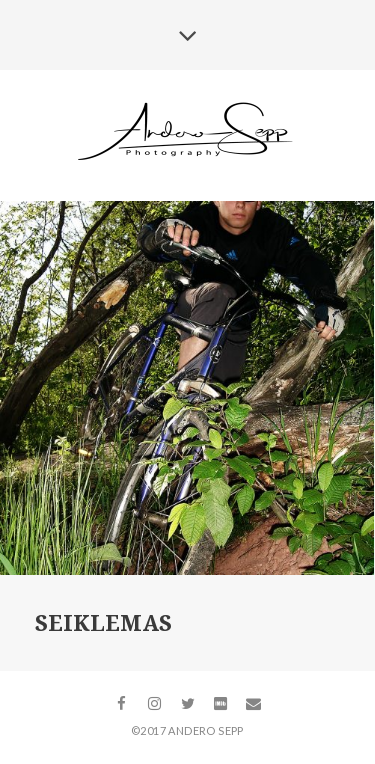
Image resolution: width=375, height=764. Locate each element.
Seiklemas (103, 623)
